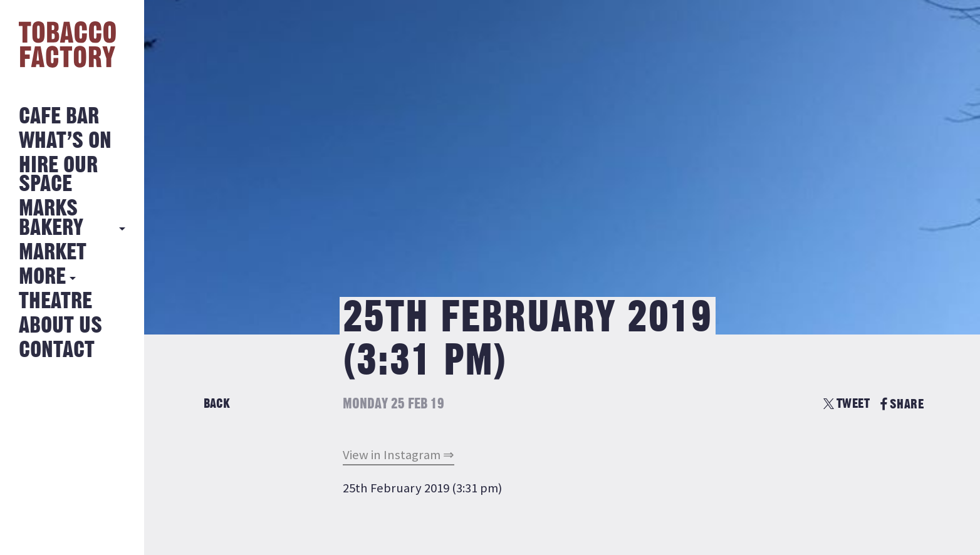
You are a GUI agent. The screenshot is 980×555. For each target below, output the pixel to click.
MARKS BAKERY (51, 218)
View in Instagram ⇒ (399, 455)
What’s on (65, 141)
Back (217, 404)
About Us (60, 326)
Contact (57, 350)
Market (53, 253)
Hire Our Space (58, 175)
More (42, 277)
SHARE (902, 404)
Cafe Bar (59, 117)
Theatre (55, 302)
